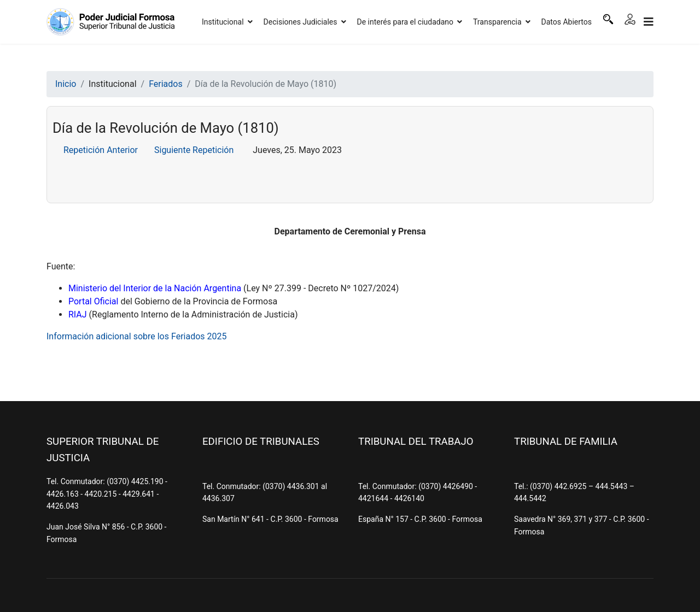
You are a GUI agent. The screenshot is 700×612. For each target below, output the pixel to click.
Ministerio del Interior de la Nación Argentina (155, 288)
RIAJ (78, 314)
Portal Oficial (93, 301)
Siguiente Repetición (194, 150)
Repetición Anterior (101, 150)
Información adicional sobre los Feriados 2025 (137, 336)
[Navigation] (649, 22)
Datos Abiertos (567, 22)
